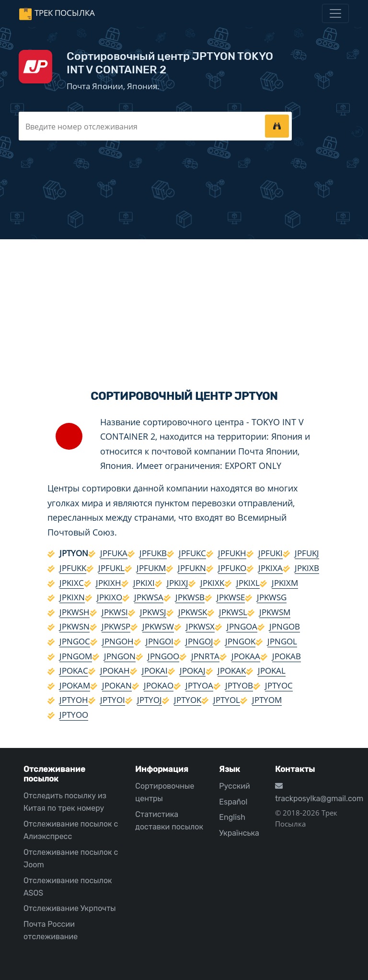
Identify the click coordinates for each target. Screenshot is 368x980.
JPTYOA (199, 685)
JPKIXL (248, 583)
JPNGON (120, 656)
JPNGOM (76, 656)
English (232, 817)
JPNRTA (205, 656)
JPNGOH (118, 641)
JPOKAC (74, 671)
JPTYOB (239, 685)
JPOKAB (287, 656)
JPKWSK (193, 612)
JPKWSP (116, 626)
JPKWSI (115, 612)
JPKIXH (109, 583)
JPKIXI (144, 583)
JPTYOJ (149, 700)
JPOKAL (272, 671)
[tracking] (277, 126)
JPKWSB (190, 597)
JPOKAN (117, 685)
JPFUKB (153, 553)
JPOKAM (75, 685)
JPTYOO (74, 715)
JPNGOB (285, 626)
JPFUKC (192, 553)
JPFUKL (111, 568)
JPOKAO (159, 685)
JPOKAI (155, 671)
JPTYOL (227, 700)
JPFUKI (270, 553)
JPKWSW (158, 626)
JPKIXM (285, 583)
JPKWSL (233, 612)
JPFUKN (192, 568)
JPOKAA (246, 656)
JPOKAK (232, 671)
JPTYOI (113, 700)
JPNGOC (75, 641)
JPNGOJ (199, 641)
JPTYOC (279, 685)
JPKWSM (275, 612)
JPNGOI (160, 641)
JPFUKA (114, 553)
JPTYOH (74, 700)
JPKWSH (75, 612)
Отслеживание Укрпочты (70, 908)
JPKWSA (149, 597)
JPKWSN (75, 626)
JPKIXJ (178, 583)
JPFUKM (151, 568)
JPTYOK (188, 700)
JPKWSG (272, 597)
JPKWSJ (153, 612)
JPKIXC (72, 583)
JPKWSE (231, 597)
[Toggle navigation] (335, 13)
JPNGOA (242, 626)
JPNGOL (282, 641)
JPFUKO (232, 568)
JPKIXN (72, 597)
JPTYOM (267, 700)
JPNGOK (240, 641)
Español (233, 802)
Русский (234, 786)
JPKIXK (212, 583)
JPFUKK (73, 568)
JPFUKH (232, 553)
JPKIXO (109, 597)
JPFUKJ (307, 553)
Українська (239, 833)
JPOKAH (115, 671)
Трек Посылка (65, 13)
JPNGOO (163, 656)
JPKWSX (200, 626)
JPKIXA (270, 568)
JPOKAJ (193, 671)
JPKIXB (307, 568)
